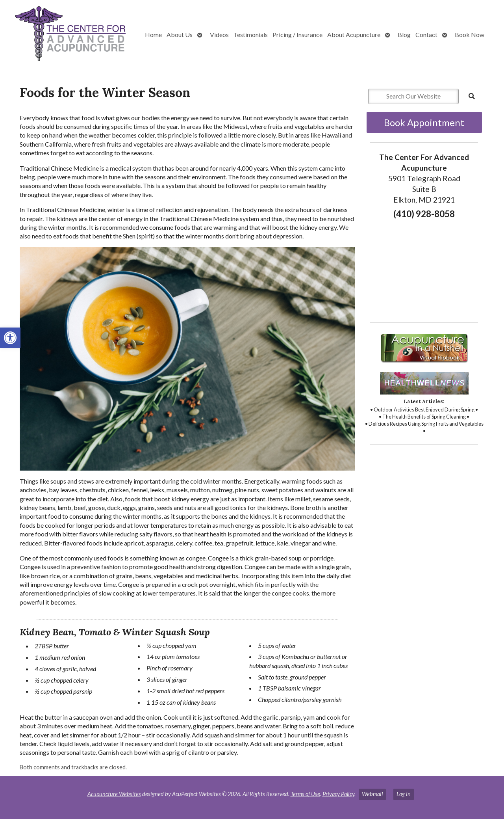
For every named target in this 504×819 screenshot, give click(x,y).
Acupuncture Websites (114, 794)
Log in (404, 794)
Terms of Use (305, 794)
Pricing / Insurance (297, 34)
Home (153, 34)
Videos (219, 34)
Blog (404, 34)
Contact (426, 34)
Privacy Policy (338, 794)
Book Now (470, 34)
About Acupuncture (354, 34)
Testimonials (251, 34)
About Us (180, 34)
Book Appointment (424, 122)
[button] (10, 338)
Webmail (372, 794)
